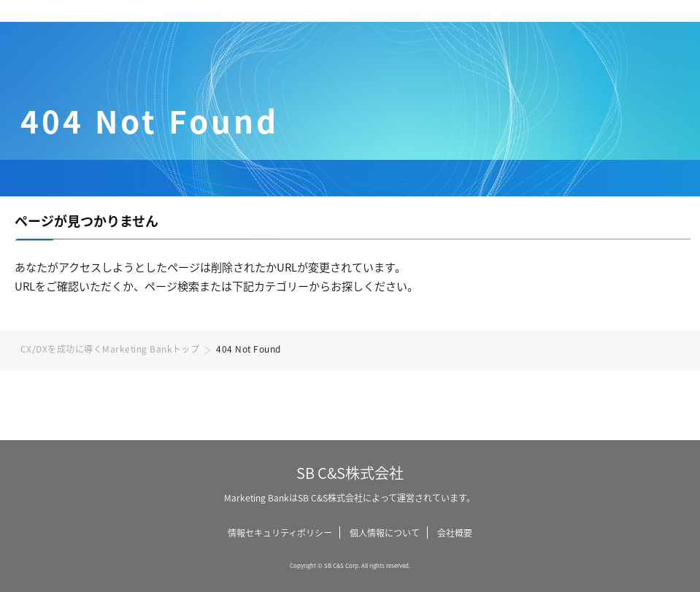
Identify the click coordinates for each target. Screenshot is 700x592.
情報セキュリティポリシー (280, 533)
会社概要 (455, 533)
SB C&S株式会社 (350, 473)
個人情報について (385, 533)
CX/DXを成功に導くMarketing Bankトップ (110, 349)
